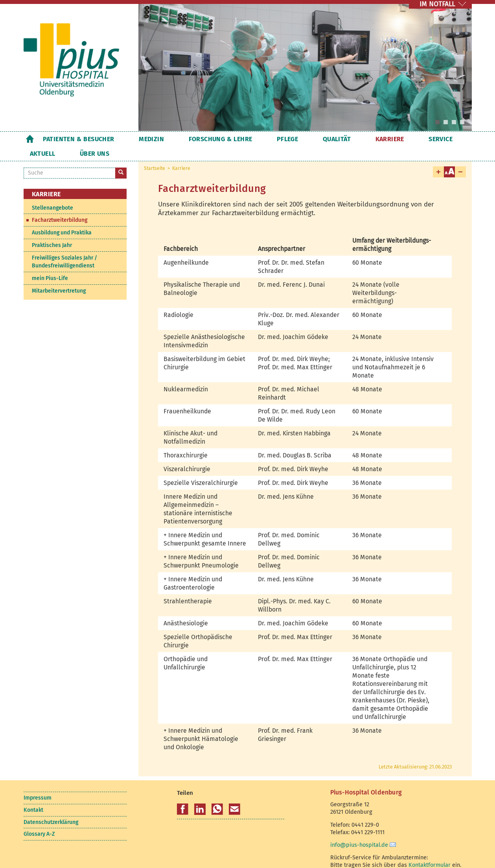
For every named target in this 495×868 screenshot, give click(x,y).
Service (369, 139)
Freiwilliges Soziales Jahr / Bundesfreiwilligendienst (64, 247)
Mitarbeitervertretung (59, 276)
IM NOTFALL (437, 4)
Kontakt (33, 795)
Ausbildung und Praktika (62, 218)
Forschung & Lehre (197, 139)
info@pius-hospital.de (359, 830)
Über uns (447, 139)
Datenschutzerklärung (51, 808)
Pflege (252, 139)
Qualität (289, 139)
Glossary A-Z (39, 819)
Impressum (38, 783)
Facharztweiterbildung (60, 205)
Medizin (140, 139)
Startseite (30, 139)
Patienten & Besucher (79, 139)
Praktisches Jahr (52, 231)
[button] (183, 795)
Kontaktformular (430, 850)
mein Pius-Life (50, 264)
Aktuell (407, 139)
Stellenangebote (52, 193)
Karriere (330, 139)
